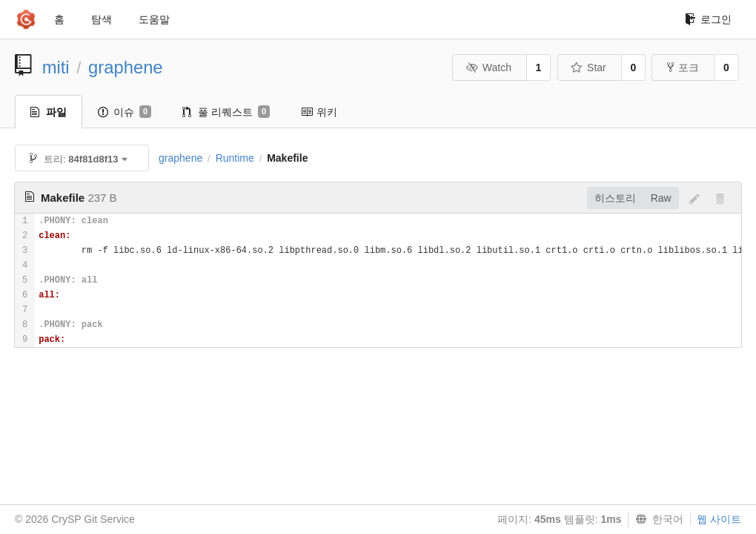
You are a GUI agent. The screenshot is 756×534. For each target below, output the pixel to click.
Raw (661, 198)
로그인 (708, 19)
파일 (49, 112)
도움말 (154, 19)
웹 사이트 (719, 519)
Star (588, 67)
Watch (488, 67)
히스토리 (615, 198)
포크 (683, 67)
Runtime (235, 158)
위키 (319, 112)
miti (56, 67)
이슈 (125, 112)
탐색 (102, 19)
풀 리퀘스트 (226, 112)
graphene (126, 67)
